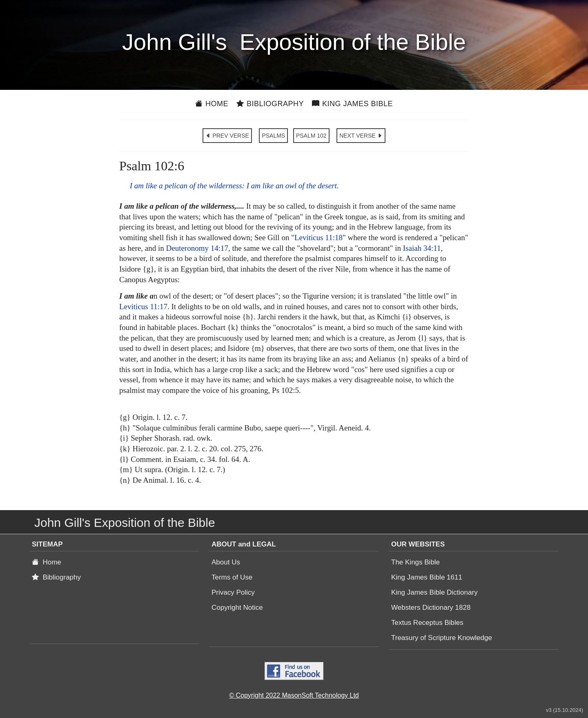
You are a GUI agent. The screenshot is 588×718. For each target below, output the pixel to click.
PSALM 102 (311, 136)
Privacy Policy (233, 592)
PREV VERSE (227, 136)
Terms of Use (232, 577)
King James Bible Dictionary (434, 592)
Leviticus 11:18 (318, 237)
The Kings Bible (415, 562)
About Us (226, 562)
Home (212, 104)
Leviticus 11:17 (143, 307)
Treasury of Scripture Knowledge (442, 638)
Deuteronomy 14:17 (197, 248)
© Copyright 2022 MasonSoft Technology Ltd (294, 695)
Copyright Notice (237, 608)
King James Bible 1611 (427, 577)
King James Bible (352, 104)
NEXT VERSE (361, 136)
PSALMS (273, 136)
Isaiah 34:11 (422, 248)
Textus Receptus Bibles (427, 623)
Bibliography (270, 104)
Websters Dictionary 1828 (431, 608)
